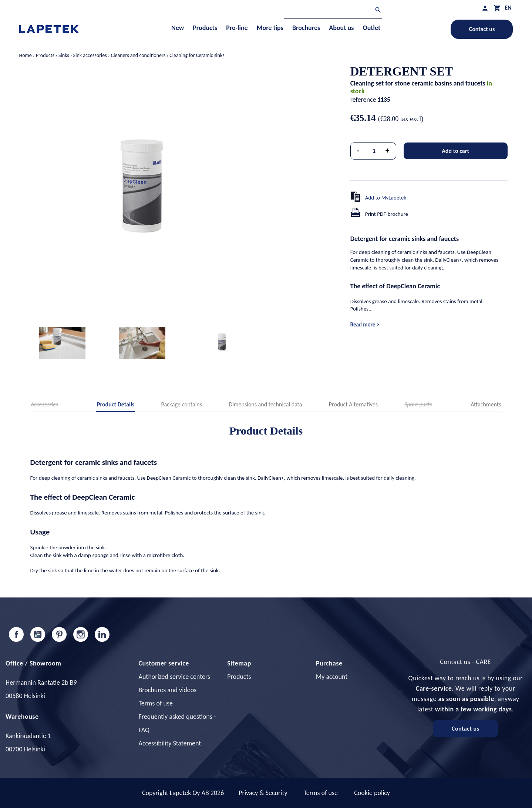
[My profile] (485, 8)
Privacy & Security (263, 793)
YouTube (38, 634)
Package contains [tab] (182, 404)
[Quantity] (374, 151)
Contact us (482, 29)
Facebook (16, 634)
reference (363, 100)
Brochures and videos (168, 690)
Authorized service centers (174, 677)
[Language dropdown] (508, 8)
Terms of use (156, 703)
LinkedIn (102, 634)
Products (239, 677)
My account (332, 677)
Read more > (365, 325)
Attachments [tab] (486, 404)
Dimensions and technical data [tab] (265, 404)
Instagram (81, 634)
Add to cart (455, 151)
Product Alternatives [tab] (353, 404)
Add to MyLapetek (386, 198)
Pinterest (59, 634)
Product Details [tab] (116, 404)
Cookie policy (372, 793)
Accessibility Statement (170, 743)
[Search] (333, 11)
